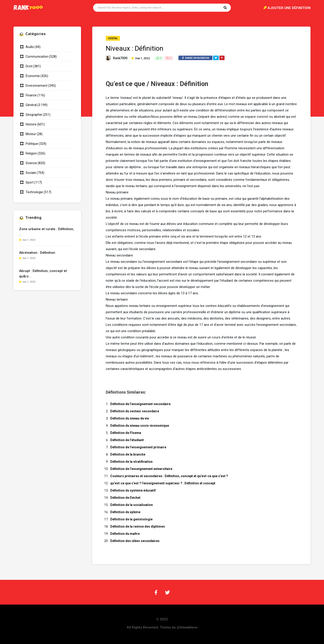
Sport (30, 182)
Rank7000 (120, 58)
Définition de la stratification (131, 462)
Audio (30, 47)
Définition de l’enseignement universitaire (141, 469)
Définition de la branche (128, 454)
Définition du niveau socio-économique (140, 426)
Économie (33, 76)
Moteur (31, 134)
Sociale (31, 173)
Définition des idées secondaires (135, 541)
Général (113, 38)
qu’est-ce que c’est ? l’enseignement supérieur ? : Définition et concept (163, 483)
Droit (29, 66)
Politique (32, 144)
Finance (31, 95)
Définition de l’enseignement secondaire (140, 404)
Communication (37, 57)
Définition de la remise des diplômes (138, 526)
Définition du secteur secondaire (135, 411)
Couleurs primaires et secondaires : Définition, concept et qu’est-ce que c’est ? (169, 476)
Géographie (34, 115)
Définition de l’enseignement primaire (138, 447)
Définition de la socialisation (132, 505)
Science (31, 163)
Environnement (37, 86)
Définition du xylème (125, 512)
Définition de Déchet (125, 498)
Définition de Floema (126, 433)
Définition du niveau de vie (130, 418)
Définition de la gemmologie (131, 519)
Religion (31, 153)
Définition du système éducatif (133, 490)
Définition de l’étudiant (127, 440)
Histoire (31, 124)
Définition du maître (125, 534)
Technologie (34, 192)
